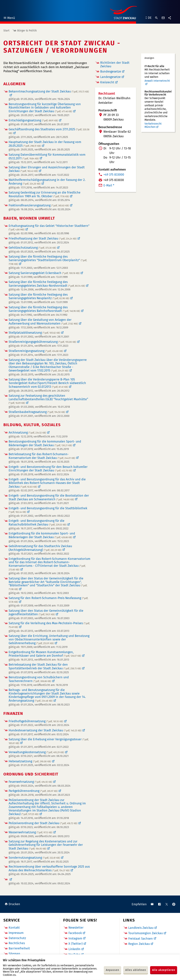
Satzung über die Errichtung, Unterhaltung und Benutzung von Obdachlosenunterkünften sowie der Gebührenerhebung (49, 640)
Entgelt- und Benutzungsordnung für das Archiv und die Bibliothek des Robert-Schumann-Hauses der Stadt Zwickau (47, 483)
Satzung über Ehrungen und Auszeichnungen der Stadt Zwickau (47, 169)
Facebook (75, 933)
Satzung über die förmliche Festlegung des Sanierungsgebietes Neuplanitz (39, 296)
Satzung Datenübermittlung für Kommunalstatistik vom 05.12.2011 (47, 157)
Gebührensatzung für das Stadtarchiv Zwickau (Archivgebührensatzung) (40, 548)
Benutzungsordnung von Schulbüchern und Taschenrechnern (39, 679)
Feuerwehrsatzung (30, 782)
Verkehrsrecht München (153, 125)
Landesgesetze (110, 77)
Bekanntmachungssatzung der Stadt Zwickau (49, 92)
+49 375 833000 (114, 175)
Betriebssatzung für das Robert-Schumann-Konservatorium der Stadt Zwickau (42, 456)
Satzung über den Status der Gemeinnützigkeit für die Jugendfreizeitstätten (46, 613)
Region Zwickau (139, 944)
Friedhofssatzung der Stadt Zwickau (43, 238)
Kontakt (14, 928)
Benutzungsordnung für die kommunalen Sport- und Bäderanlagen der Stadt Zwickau (45, 443)
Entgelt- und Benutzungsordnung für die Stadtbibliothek (48, 510)
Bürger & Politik (27, 31)
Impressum (16, 933)
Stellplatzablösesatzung (34, 333)
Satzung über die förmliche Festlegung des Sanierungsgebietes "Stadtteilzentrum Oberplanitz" (48, 260)
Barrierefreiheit (19, 948)
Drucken (12, 904)
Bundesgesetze (111, 71)
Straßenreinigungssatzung (36, 351)
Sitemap (14, 954)
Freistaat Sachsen (141, 939)
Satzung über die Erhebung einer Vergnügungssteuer (49, 741)
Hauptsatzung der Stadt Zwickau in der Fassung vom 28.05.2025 (45, 144)
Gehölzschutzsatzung (32, 248)
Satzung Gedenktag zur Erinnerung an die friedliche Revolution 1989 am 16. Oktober (45, 194)
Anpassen (112, 970)
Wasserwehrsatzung (31, 832)
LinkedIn (74, 949)
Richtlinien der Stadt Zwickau (115, 64)
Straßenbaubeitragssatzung (37, 412)
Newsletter (76, 928)
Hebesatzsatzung (30, 761)
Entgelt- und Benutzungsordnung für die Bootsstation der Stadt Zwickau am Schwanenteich (49, 497)
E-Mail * (109, 185)
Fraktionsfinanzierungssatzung (39, 205)
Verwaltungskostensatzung (36, 752)
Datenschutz (17, 938)
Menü (9, 18)
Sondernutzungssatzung (34, 858)
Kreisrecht (107, 82)
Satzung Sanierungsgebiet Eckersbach (44, 273)
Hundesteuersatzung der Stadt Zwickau (45, 730)
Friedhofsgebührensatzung (36, 721)
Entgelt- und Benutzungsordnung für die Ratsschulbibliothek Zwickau (38, 523)
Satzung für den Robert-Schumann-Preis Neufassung (48, 600)
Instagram (75, 938)
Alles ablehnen (136, 970)
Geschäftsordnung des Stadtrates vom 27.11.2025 (49, 131)
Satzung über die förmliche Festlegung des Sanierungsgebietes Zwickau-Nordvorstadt (47, 284)
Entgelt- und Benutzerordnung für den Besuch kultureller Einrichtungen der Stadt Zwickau (48, 469)
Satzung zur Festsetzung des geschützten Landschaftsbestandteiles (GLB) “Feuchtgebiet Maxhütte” (48, 399)
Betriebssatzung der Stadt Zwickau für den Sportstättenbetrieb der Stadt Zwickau (45, 666)
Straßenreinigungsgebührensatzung (42, 342)
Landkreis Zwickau (141, 928)
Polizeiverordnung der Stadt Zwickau (43, 823)
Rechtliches (17, 943)
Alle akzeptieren (164, 970)
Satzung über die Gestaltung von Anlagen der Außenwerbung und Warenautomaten (43, 322)
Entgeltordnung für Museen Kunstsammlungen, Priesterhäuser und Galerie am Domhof (45, 654)
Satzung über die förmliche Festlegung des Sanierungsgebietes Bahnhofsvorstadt (44, 309)
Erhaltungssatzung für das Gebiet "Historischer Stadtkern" (49, 228)
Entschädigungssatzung (33, 120)
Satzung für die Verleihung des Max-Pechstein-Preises (49, 625)
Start (6, 31)
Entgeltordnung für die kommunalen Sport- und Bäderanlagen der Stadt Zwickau (42, 535)
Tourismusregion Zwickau (146, 933)
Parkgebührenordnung (33, 791)
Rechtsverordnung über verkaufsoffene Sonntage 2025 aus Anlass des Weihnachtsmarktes (49, 868)
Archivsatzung (27, 433)
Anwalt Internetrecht (157, 81)
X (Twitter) (76, 944)
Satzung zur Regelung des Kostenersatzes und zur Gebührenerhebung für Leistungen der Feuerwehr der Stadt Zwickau (46, 845)
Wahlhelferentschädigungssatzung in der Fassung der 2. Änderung (47, 182)
